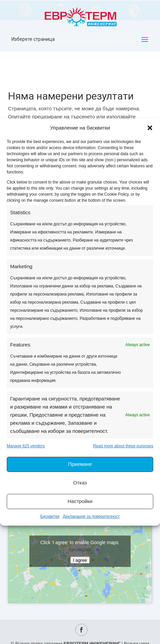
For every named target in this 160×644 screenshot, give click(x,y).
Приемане (80, 464)
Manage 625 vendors (26, 446)
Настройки (80, 501)
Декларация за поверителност (91, 516)
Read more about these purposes (123, 446)
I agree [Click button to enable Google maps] (80, 560)
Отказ (80, 483)
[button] (150, 128)
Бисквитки (50, 516)
